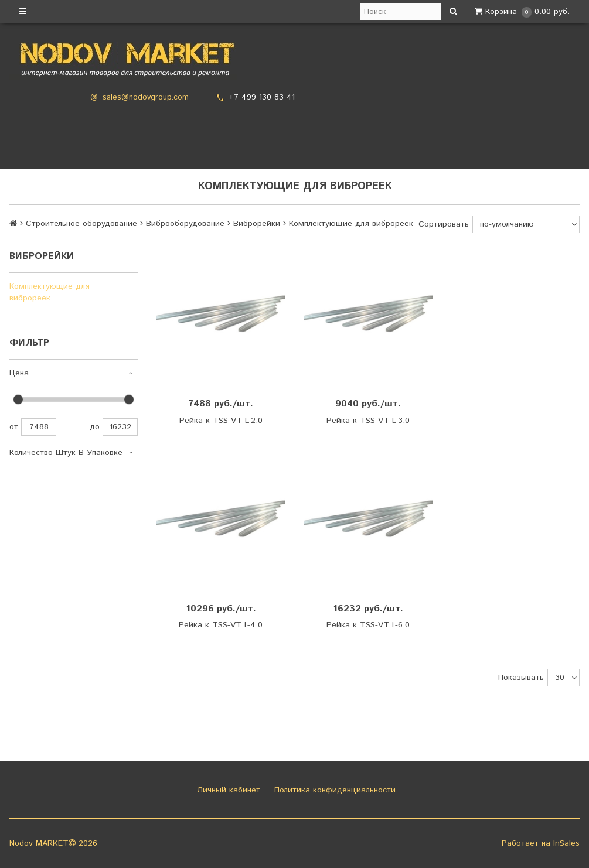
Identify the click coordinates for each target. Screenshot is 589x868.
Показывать (521, 678)
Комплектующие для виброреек (50, 292)
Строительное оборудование (81, 224)
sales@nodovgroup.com (146, 98)
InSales (566, 843)
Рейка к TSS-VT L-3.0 (368, 421)
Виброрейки (257, 224)
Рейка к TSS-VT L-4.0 (221, 625)
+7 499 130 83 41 (262, 97)
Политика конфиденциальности (333, 790)
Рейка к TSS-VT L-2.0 (221, 421)
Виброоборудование (185, 224)
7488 (39, 427)
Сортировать (444, 224)
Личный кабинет (227, 790)
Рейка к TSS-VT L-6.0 (368, 625)
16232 (120, 427)
